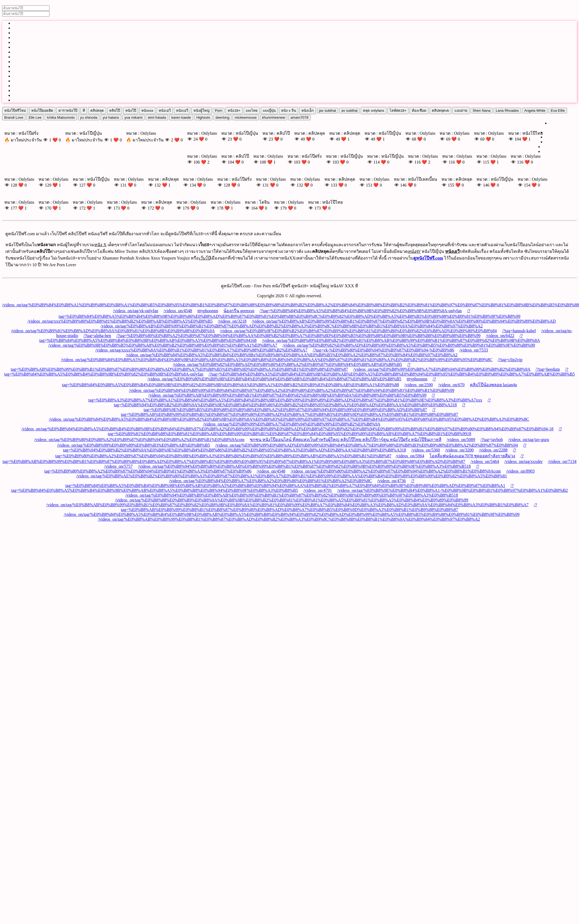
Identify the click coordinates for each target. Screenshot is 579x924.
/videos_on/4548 (178, 311)
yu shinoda (89, 117)
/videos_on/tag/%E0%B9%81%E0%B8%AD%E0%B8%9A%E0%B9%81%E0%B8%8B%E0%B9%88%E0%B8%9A (113, 331)
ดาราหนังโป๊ (68, 111)
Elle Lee (35, 117)
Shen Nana (482, 111)
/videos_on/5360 (425, 450)
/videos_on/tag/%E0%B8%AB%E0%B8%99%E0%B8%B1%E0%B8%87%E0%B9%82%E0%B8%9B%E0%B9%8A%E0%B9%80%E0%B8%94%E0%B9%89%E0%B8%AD (404, 321)
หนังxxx (147, 111)
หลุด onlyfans (373, 111)
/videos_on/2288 (493, 450)
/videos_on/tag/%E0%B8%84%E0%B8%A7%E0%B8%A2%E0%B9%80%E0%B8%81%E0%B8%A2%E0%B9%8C (271, 481)
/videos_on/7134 (562, 461)
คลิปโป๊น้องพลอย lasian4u (493, 385)
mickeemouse (246, 117)
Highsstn (203, 117)
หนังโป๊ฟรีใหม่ (15, 111)
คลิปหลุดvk (440, 111)
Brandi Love (14, 117)
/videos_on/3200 (459, 450)
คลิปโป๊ (115, 111)
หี (84, 111)
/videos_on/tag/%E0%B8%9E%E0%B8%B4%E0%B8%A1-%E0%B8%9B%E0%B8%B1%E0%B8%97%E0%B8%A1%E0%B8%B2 (452, 490)
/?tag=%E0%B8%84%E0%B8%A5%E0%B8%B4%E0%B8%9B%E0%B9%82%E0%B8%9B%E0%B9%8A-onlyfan (361, 311)
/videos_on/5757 (118, 466)
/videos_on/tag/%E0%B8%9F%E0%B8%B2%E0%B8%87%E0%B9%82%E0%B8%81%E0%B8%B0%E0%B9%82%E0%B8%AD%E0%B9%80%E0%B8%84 (358, 331)
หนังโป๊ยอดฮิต (42, 111)
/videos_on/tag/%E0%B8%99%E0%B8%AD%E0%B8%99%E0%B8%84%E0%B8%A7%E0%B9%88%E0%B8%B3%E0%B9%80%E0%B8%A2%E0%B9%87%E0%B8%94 (367, 445)
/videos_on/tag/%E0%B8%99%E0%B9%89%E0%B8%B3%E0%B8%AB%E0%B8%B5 (133, 445)
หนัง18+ (234, 111)
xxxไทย (252, 111)
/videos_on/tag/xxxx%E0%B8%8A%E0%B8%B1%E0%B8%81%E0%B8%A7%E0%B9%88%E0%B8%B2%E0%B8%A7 (201, 350)
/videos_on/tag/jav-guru (529, 440)
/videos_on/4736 (392, 481)
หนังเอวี (165, 111)
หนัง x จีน (289, 111)
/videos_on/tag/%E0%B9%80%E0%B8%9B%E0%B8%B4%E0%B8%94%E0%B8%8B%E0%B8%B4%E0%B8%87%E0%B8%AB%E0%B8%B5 (274, 379)
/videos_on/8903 (520, 471)
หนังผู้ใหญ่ (201, 111)
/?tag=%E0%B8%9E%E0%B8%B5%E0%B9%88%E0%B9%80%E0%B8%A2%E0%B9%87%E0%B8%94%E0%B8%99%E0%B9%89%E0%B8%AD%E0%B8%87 (305, 407)
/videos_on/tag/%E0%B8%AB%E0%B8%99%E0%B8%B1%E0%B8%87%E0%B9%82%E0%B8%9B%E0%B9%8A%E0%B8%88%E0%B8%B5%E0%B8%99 (287, 395)
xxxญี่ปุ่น (269, 111)
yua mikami (133, 117)
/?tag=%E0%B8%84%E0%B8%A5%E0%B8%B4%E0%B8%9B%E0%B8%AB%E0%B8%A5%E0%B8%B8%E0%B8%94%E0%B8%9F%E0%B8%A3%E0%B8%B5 (263, 488)
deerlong (223, 117)
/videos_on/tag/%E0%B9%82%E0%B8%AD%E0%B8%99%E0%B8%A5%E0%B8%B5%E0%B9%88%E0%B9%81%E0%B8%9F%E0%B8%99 (409, 345)
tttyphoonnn (208, 311)
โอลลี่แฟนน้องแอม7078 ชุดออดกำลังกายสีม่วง (472, 456)
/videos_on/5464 (485, 461)
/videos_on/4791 (318, 490)
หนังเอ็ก (308, 111)
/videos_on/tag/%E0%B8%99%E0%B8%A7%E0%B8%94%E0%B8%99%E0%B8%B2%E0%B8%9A (442, 369)
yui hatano (111, 117)
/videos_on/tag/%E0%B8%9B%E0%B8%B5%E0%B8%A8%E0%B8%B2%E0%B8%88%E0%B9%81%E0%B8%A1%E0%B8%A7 (163, 345)
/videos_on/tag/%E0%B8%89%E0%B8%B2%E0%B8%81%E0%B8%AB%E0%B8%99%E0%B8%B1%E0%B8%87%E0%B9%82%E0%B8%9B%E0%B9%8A (401, 340)
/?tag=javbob (492, 440)
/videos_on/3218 (232, 321)
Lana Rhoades (507, 111)
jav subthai (328, 111)
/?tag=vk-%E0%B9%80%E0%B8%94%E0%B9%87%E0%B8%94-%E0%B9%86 (384, 350)
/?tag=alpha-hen (97, 336)
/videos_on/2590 (419, 385)
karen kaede (181, 117)
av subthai (350, 111)
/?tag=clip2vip (510, 360)
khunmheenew (274, 117)
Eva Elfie (558, 111)
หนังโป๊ (131, 111)
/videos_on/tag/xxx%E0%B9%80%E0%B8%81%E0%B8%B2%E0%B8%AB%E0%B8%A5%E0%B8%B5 (120, 321)
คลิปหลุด (97, 111)
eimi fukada (157, 117)
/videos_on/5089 (461, 440)
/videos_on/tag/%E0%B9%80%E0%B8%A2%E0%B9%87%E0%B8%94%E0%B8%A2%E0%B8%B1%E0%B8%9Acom (139, 440)
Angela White (535, 111)
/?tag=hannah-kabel (519, 331)
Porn (219, 111)
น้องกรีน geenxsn (239, 311)
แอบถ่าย (461, 111)
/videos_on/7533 (474, 350)
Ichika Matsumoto (61, 117)
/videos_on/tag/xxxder (524, 461)
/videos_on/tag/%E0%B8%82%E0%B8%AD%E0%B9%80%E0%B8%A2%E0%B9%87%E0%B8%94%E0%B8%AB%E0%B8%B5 (287, 364)
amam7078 (299, 117)
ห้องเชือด (419, 111)
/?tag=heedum (548, 369)
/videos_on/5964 (410, 456)
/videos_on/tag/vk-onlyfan (136, 311)
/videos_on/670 (451, 385)
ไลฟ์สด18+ (398, 111)
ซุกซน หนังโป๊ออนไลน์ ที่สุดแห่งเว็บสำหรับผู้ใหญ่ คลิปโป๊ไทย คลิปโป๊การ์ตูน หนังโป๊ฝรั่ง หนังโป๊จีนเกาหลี (346, 440)
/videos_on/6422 (500, 336)
